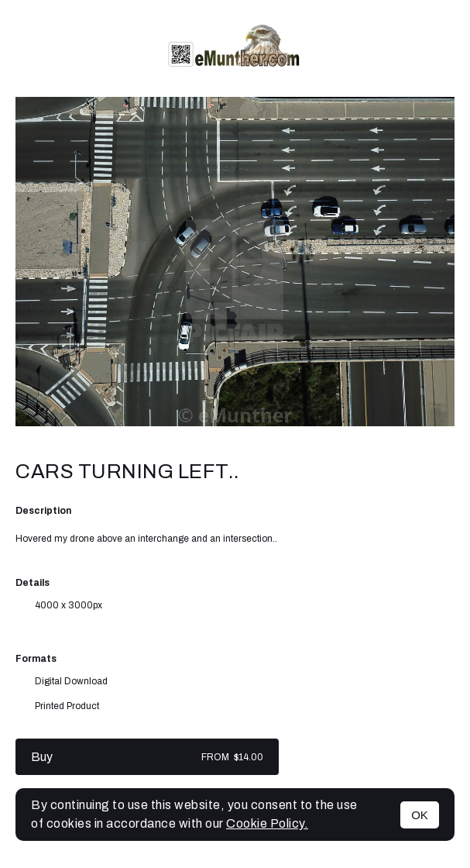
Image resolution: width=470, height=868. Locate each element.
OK (420, 815)
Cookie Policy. (267, 823)
